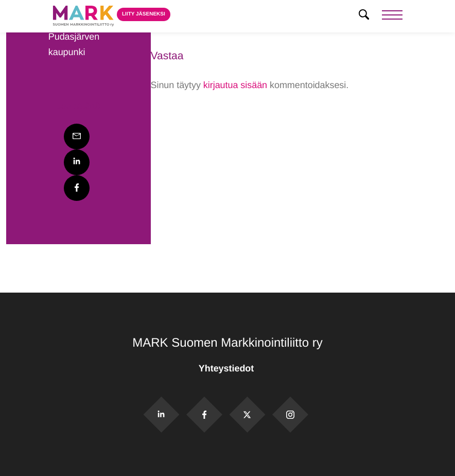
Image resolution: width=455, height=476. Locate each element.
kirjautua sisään (235, 85)
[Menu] (392, 16)
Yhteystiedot (227, 368)
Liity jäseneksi (144, 14)
